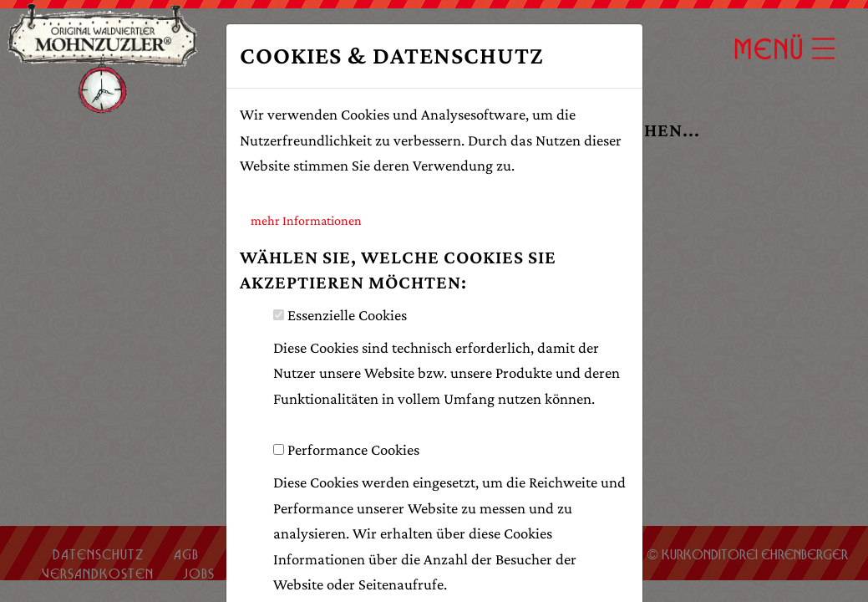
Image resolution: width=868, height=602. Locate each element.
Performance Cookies (353, 449)
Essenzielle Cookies (347, 315)
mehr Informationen (306, 220)
